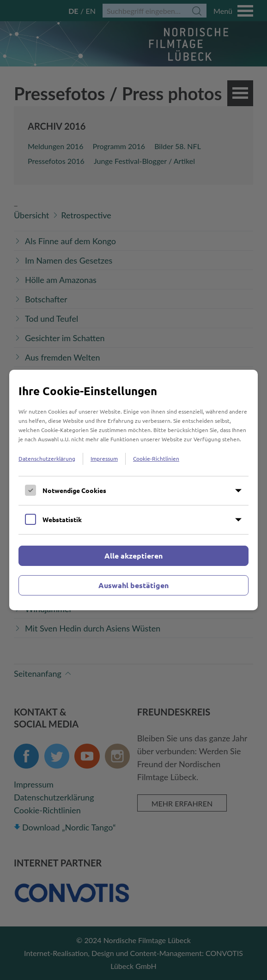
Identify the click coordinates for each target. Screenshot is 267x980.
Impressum (104, 458)
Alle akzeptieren (133, 556)
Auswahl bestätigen (133, 585)
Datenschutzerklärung (47, 458)
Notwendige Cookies (74, 490)
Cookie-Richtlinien (156, 458)
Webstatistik (62, 519)
